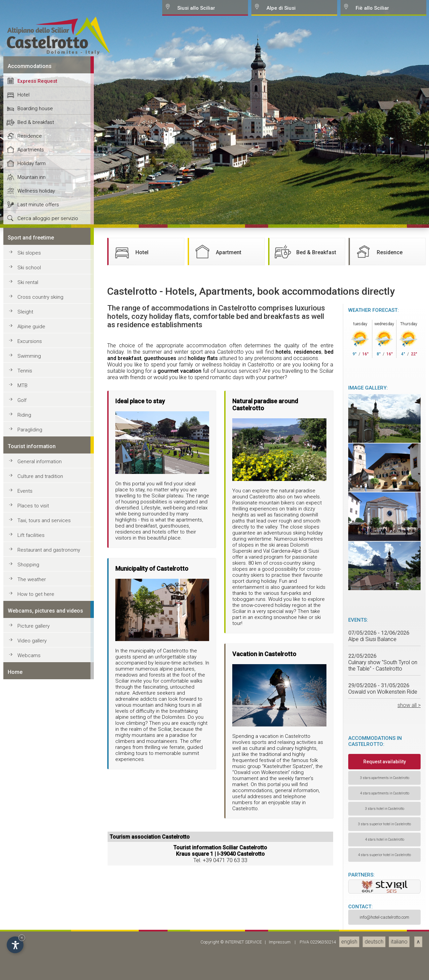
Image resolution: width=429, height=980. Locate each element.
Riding (24, 971)
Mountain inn (32, 733)
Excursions (30, 898)
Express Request (37, 637)
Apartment (217, 808)
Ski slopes (29, 809)
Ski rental (28, 839)
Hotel (23, 651)
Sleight (25, 868)
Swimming (29, 912)
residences (308, 908)
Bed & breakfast (36, 679)
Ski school (29, 824)
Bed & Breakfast (304, 808)
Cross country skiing (40, 853)
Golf (22, 957)
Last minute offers (38, 761)
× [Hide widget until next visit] (22, 938)
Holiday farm (32, 720)
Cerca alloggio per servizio (48, 775)
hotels (283, 908)
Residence (30, 692)
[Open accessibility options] (15, 945)
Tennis (25, 927)
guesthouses (160, 915)
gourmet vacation (179, 927)
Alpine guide (31, 883)
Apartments (31, 706)
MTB (22, 942)
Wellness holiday (36, 747)
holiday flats (203, 915)
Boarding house (35, 665)
